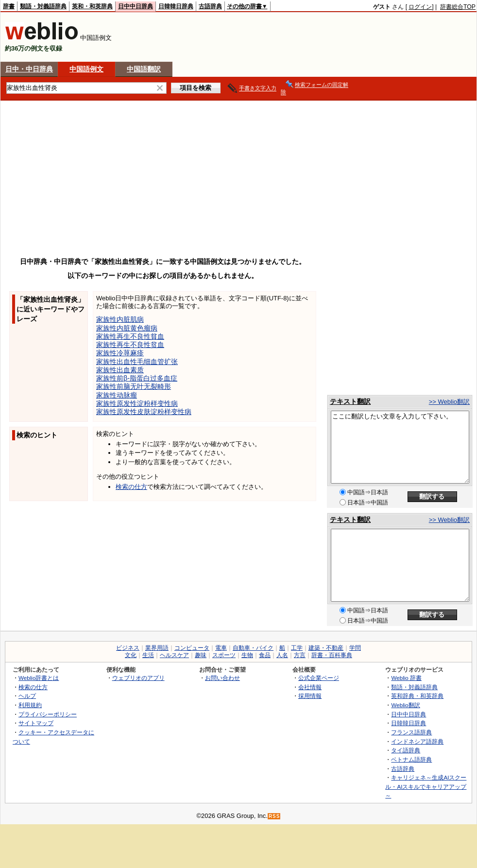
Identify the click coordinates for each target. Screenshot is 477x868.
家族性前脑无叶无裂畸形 (134, 386)
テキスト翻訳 (350, 401)
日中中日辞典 (136, 6)
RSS (274, 816)
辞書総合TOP (458, 7)
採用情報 (310, 696)
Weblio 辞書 (406, 678)
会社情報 (310, 687)
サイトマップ (36, 723)
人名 (282, 655)
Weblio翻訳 (405, 705)
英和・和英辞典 (92, 6)
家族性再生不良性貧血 (130, 336)
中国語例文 (86, 69)
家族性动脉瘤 (117, 395)
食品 (265, 655)
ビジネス (128, 648)
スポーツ (224, 655)
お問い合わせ (222, 678)
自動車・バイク (253, 648)
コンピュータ (192, 648)
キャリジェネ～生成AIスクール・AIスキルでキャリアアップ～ (426, 786)
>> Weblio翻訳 (449, 402)
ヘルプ (27, 696)
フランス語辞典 (411, 732)
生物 (247, 655)
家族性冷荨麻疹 (120, 353)
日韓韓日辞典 (176, 6)
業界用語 (157, 648)
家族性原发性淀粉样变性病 (137, 403)
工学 (297, 648)
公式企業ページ (319, 678)
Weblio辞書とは (39, 678)
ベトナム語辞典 (411, 759)
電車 (221, 648)
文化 (131, 655)
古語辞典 (210, 6)
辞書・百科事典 (332, 655)
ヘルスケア (174, 655)
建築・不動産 (326, 648)
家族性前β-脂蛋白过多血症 (137, 378)
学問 (355, 648)
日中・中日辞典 (29, 69)
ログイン (420, 7)
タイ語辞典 (406, 750)
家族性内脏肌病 (120, 319)
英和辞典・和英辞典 (417, 696)
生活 (148, 655)
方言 (300, 655)
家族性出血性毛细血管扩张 (137, 362)
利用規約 (30, 705)
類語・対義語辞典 (43, 6)
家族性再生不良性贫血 (130, 345)
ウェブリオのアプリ (138, 678)
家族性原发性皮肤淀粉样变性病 (144, 412)
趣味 (201, 655)
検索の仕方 (131, 487)
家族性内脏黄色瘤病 (127, 328)
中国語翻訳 (144, 69)
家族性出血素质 (120, 370)
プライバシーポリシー (48, 714)
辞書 (9, 6)
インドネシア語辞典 (417, 741)
